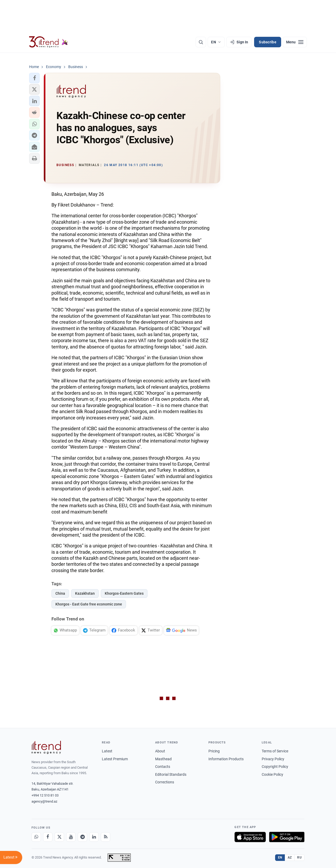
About (160, 751)
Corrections (165, 782)
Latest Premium (115, 759)
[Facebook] (48, 837)
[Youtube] (71, 837)
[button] (34, 78)
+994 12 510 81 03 (45, 795)
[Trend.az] (49, 42)
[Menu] (295, 42)
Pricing (214, 751)
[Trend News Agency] (46, 747)
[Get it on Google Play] (287, 837)
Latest (107, 751)
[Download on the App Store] (250, 837)
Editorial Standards (171, 774)
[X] (59, 837)
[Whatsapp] (36, 837)
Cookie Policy (272, 774)
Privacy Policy (273, 759)
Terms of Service (275, 751)
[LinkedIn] (94, 837)
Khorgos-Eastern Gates (124, 593)
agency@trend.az (44, 801)
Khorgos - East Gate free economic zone (89, 604)
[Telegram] (82, 837)
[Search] (201, 42)
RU (299, 857)
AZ (290, 857)
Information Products (226, 759)
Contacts (163, 767)
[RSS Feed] (106, 837)
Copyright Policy (275, 767)
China (60, 593)
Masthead (163, 759)
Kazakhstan (85, 593)
